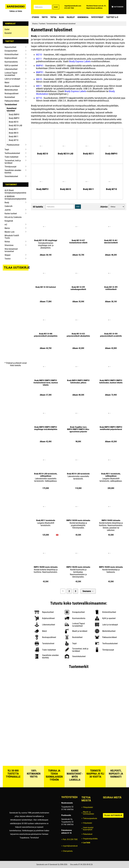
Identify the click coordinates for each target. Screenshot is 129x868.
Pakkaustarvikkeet (12, 101)
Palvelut (71, 17)
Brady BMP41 (14, 115)
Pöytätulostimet (13, 145)
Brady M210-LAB (16, 126)
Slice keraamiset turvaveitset (11, 250)
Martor (7, 228)
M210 (39, 55)
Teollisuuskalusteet (12, 153)
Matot (7, 83)
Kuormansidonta (11, 62)
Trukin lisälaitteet (12, 157)
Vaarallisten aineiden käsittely (13, 171)
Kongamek (9, 221)
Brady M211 (14, 129)
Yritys (45, 17)
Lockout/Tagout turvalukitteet (11, 74)
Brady (7, 203)
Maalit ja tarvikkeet (12, 86)
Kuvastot (8, 33)
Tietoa (53, 17)
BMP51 (40, 72)
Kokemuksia (83, 17)
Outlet (7, 29)
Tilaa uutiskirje (16, 268)
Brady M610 (14, 133)
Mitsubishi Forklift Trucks (12, 237)
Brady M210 (14, 122)
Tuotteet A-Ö (112, 17)
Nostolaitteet (10, 97)
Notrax (7, 242)
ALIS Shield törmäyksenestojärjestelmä (15, 192)
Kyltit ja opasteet (11, 65)
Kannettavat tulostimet (12, 110)
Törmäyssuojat (11, 167)
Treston (8, 259)
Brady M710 (14, 140)
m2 (6, 225)
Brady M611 (14, 137)
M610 (39, 79)
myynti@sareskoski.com (73, 6)
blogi (62, 17)
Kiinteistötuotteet (12, 54)
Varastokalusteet (11, 176)
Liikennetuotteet (11, 69)
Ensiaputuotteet (11, 51)
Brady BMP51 (14, 118)
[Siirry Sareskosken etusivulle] (16, 7)
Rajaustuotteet (10, 47)
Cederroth (9, 206)
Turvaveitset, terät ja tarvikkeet (13, 162)
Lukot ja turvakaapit (12, 79)
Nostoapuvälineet (12, 94)
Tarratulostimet (11, 105)
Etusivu (36, 17)
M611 (39, 86)
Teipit (7, 150)
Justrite (8, 210)
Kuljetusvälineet (11, 58)
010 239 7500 (69, 8)
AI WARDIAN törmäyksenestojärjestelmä (15, 198)
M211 (39, 59)
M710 (39, 98)
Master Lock (10, 232)
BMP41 (40, 66)
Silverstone (9, 245)
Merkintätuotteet (11, 90)
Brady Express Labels (80, 61)
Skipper (8, 255)
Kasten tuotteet (11, 214)
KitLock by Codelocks (13, 217)
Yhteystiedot (97, 17)
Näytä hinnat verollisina (94, 8)
